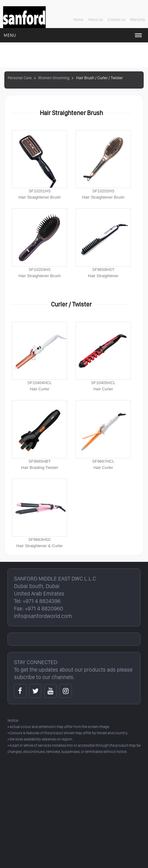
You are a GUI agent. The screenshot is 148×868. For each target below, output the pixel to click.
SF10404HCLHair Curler (39, 357)
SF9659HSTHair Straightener (103, 243)
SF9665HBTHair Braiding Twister (39, 435)
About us (95, 20)
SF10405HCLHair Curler (103, 357)
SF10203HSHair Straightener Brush (39, 243)
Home (78, 20)
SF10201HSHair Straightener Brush (39, 165)
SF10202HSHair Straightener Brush (103, 165)
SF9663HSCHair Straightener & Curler (39, 513)
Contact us (116, 20)
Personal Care (20, 78)
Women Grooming (54, 78)
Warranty (137, 20)
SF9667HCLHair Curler (103, 435)
